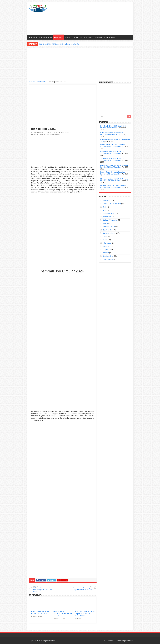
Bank (104, 207)
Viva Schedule (108, 259)
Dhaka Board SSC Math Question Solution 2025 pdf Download (112, 152)
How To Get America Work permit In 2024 (40, 612)
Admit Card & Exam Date (112, 204)
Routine (75, 37)
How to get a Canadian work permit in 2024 (63, 614)
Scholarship (107, 243)
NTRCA (105, 223)
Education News (110, 37)
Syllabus (106, 253)
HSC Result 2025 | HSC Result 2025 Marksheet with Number (59, 44)
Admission (33, 37)
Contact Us (129, 641)
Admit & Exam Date (45, 37)
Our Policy (120, 641)
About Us (111, 641)
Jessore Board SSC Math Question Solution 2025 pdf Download (112, 173)
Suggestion (107, 250)
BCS (104, 210)
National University (110, 220)
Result (67, 37)
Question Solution (86, 37)
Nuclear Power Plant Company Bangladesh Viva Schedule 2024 (82, 588)
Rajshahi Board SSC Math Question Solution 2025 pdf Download (113, 187)
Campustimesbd (38, 133)
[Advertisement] (95, 19)
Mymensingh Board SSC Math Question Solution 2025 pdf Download (115, 180)
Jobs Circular (58, 37)
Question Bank (108, 230)
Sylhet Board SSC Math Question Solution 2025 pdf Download (112, 159)
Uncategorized (108, 256)
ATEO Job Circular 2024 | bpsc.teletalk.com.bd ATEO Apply (84, 614)
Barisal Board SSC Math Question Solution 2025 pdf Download (112, 146)
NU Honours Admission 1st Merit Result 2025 (115, 141)
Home (32, 82)
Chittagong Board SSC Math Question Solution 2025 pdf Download (114, 166)
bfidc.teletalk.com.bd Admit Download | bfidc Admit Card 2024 (44, 589)
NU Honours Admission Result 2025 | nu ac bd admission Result (114, 134)
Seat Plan (98, 37)
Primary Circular (109, 227)
